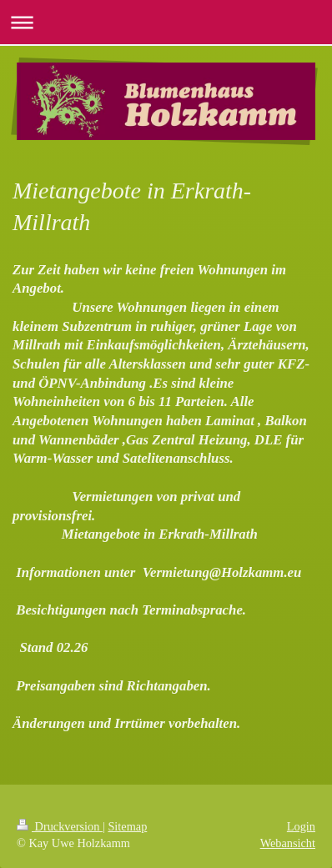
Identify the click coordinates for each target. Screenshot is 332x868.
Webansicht (288, 843)
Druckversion (60, 826)
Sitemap (127, 826)
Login (301, 826)
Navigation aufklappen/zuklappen (166, 22)
